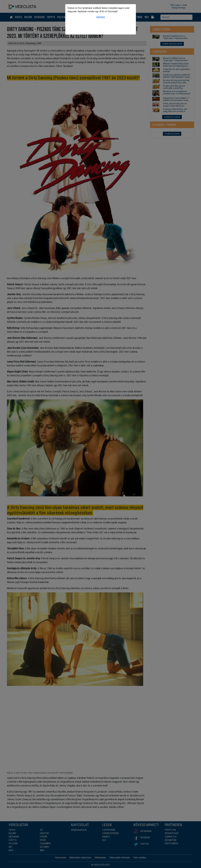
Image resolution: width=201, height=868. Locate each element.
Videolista (100, 17)
